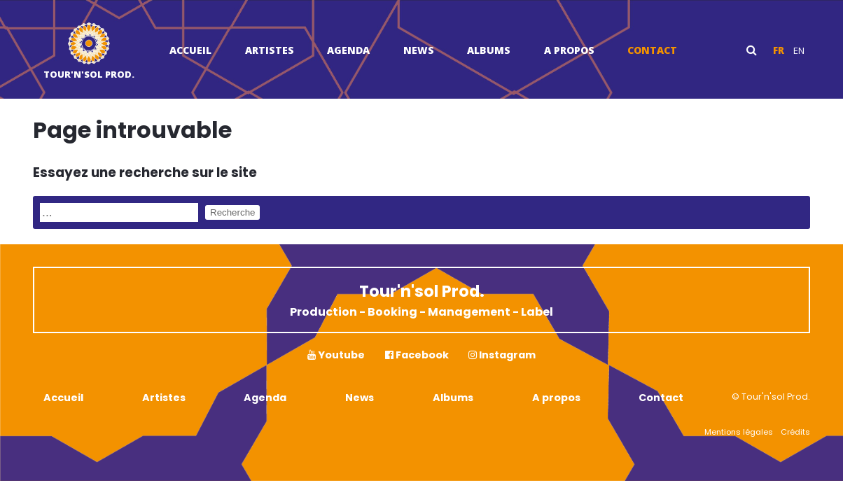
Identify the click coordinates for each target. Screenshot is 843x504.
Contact (652, 50)
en (799, 50)
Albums (489, 50)
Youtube (336, 355)
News (419, 50)
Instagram (502, 355)
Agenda (348, 50)
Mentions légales (739, 432)
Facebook (417, 355)
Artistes (270, 50)
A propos (569, 50)
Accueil (190, 50)
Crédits (795, 432)
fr (779, 50)
